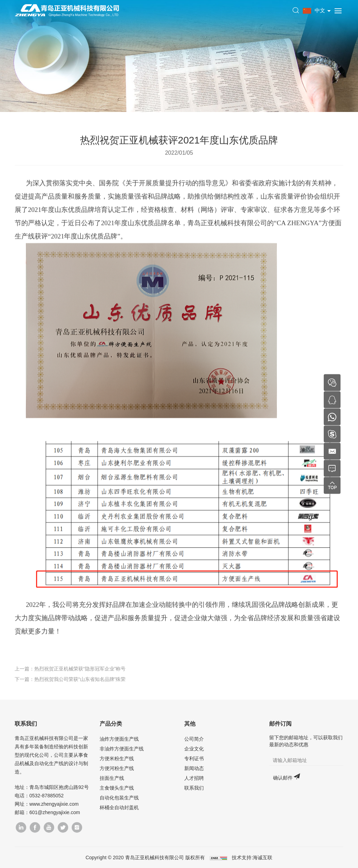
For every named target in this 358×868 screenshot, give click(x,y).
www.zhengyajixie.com (54, 804)
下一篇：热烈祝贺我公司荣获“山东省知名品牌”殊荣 (70, 685)
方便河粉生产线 (117, 768)
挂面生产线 (112, 778)
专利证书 (194, 758)
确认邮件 (283, 778)
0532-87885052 (46, 796)
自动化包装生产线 (119, 798)
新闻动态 (194, 768)
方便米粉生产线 (117, 758)
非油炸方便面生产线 (122, 749)
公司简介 (194, 739)
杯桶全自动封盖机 (119, 807)
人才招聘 (194, 778)
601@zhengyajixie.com (55, 812)
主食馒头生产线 (117, 788)
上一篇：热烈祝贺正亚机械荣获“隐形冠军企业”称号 (70, 675)
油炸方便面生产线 (119, 739)
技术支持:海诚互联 (252, 858)
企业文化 (194, 749)
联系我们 (194, 788)
